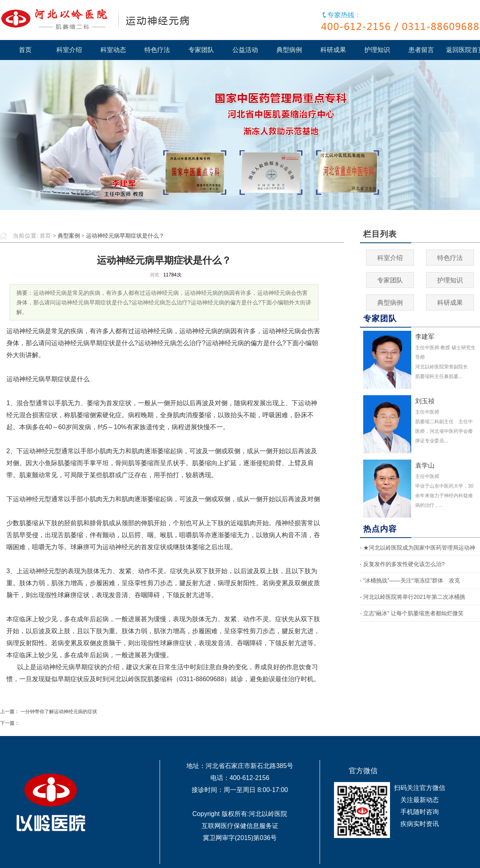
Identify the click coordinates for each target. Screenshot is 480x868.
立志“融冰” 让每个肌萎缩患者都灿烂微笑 (413, 613)
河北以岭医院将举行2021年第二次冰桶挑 (414, 597)
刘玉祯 (425, 401)
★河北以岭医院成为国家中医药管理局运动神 (419, 548)
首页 (45, 236)
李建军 (425, 337)
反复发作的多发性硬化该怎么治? (404, 564)
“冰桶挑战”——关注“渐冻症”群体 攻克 (412, 580)
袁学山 (425, 465)
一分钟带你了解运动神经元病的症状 (59, 712)
